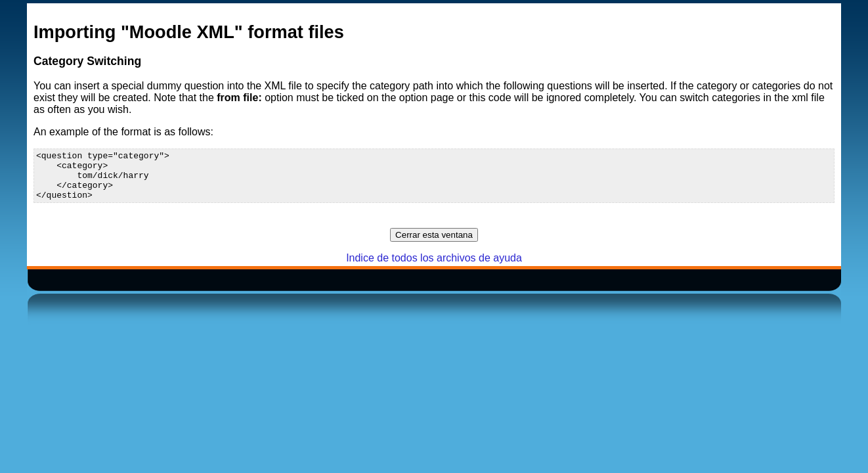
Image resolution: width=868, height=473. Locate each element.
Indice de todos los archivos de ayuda (434, 268)
